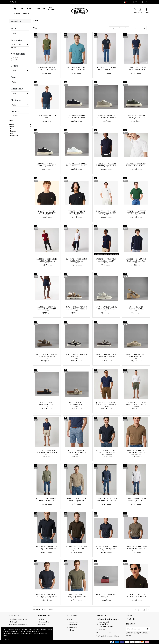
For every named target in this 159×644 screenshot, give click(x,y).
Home (11, 121)
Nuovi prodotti (44, 622)
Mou (77, 310)
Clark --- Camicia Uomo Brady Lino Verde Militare (47, 500)
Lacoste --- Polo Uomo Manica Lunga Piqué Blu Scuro (136, 261)
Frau (106, 598)
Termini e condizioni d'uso (18, 625)
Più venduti (43, 625)
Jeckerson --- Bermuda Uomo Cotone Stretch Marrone (106, 405)
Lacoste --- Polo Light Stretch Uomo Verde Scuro (136, 213)
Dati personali (73, 625)
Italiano (128, 2)
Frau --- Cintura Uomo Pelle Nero (106, 595)
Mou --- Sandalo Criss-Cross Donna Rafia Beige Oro (136, 357)
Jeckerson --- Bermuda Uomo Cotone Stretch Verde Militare (136, 405)
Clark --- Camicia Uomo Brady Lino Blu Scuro (106, 499)
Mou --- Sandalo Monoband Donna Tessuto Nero (47, 405)
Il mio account (73, 622)
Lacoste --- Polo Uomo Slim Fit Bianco (77, 260)
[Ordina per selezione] (116, 28)
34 (144, 28)
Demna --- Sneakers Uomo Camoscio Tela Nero (47, 165)
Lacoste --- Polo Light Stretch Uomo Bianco (106, 212)
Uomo (12, 125)
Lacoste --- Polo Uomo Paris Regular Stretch (106, 164)
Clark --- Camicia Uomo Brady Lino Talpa (77, 499)
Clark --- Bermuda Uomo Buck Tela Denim (77, 452)
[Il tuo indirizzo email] (136, 629)
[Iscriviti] (148, 629)
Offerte (42, 619)
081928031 (102, 630)
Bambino (13, 131)
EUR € (137, 2)
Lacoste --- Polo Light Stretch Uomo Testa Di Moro (136, 596)
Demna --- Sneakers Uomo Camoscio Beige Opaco (106, 117)
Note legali (14, 622)
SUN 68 (47, 71)
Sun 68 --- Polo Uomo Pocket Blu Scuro (106, 68)
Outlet (12, 133)
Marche (13, 129)
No (15, 60)
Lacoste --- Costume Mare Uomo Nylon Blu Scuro (47, 309)
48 (126, 28)
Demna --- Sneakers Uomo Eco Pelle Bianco (77, 164)
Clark (47, 454)
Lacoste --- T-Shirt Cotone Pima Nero (77, 212)
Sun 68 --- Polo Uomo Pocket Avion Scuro (77, 68)
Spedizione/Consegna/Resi (19, 619)
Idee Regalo (14, 135)
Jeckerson (136, 71)
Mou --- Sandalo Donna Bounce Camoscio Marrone (47, 357)
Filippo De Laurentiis (106, 454)
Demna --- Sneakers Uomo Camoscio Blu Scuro (77, 117)
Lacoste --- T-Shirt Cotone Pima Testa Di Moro (47, 213)
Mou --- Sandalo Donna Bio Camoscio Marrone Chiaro (77, 309)
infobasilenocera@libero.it (107, 633)
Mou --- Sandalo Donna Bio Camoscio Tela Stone (106, 309)
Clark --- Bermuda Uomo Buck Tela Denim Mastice (47, 453)
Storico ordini (73, 627)
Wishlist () (146, 2)
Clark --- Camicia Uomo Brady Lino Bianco (136, 499)
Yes (15, 58)
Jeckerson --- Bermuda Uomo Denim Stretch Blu (136, 69)
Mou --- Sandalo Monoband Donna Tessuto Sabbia (77, 405)
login (70, 619)
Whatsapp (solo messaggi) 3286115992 (108, 636)
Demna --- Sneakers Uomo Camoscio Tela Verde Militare (136, 117)
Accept (7, 640)
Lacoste (47, 119)
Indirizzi (71, 630)
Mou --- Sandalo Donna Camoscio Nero (77, 356)
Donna (12, 127)
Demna (77, 119)
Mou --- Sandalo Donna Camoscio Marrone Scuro (106, 357)
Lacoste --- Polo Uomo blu (47, 116)
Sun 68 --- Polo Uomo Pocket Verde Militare (47, 68)
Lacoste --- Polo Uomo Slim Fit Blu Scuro (106, 260)
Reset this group (16, 48)
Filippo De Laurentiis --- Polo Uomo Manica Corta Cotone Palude (136, 548)
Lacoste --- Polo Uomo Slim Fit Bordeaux (47, 260)
